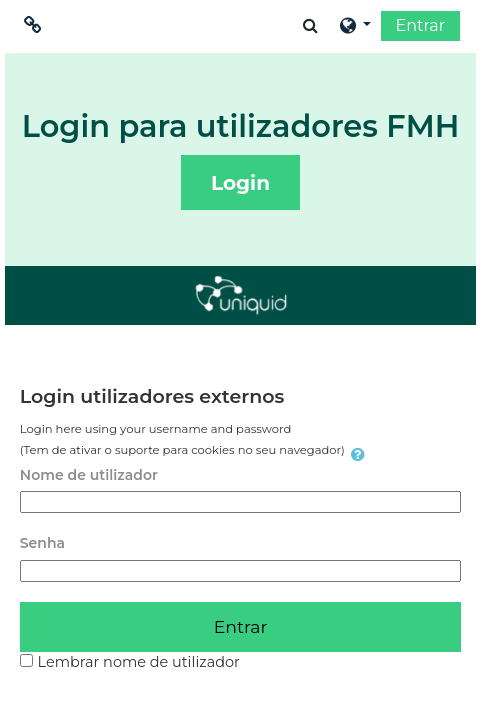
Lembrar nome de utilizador (139, 662)
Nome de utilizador (89, 475)
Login (240, 183)
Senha (42, 543)
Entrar (421, 25)
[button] (310, 25)
